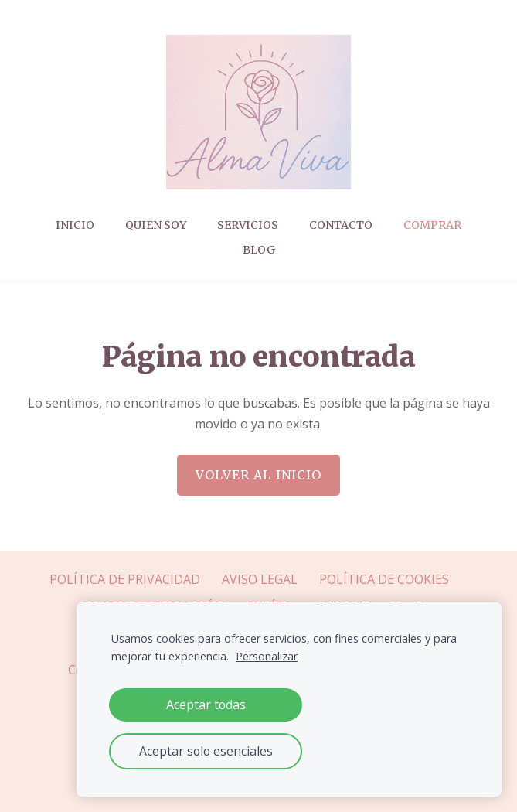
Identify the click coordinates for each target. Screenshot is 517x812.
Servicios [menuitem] (248, 225)
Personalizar (267, 656)
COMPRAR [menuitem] (432, 225)
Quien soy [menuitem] (156, 225)
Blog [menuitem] (259, 250)
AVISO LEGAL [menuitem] (260, 579)
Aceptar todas (206, 705)
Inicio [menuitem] (75, 225)
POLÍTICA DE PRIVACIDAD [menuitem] (125, 579)
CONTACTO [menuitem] (341, 225)
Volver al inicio (259, 475)
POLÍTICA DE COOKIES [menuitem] (384, 579)
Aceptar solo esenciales (206, 751)
